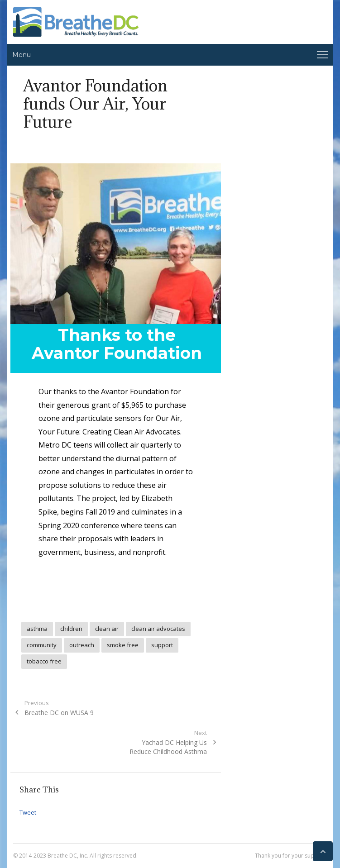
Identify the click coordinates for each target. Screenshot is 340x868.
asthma (37, 629)
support (162, 645)
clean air (107, 629)
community (42, 645)
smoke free (123, 645)
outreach (82, 645)
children (71, 629)
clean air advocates (158, 629)
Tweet (28, 812)
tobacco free (44, 661)
